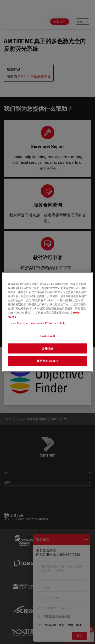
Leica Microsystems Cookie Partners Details (38, 323)
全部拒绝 (47, 348)
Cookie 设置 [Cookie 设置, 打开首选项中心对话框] (47, 336)
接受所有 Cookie (47, 361)
